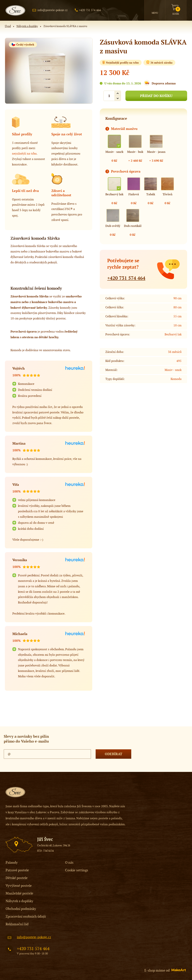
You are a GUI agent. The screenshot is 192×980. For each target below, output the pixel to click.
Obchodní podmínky (21, 909)
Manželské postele (19, 893)
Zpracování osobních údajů (26, 917)
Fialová (134, 194)
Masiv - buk (135, 152)
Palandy (12, 863)
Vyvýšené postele (19, 886)
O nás (69, 863)
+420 (126, 278)
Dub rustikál (133, 226)
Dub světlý (113, 226)
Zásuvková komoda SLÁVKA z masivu (65, 26)
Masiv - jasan (156, 152)
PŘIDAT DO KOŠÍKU (156, 96)
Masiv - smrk (114, 152)
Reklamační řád (17, 924)
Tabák (151, 194)
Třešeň (167, 194)
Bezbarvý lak (114, 194)
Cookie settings (77, 870)
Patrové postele (17, 870)
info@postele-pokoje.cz (52, 10)
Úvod (8, 26)
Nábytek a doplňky (27, 26)
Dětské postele (17, 878)
